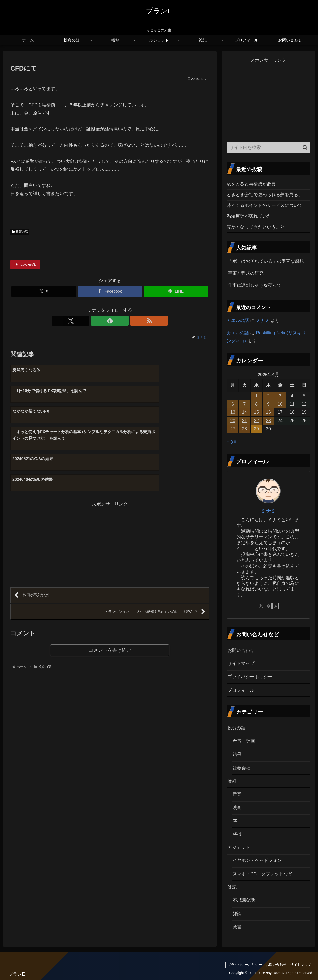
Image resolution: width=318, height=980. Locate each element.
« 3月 (232, 442)
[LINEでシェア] (176, 292)
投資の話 (20, 232)
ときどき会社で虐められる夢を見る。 (265, 195)
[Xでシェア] (44, 292)
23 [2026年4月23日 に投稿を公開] (268, 421)
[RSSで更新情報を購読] (121, 321)
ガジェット (239, 847)
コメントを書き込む (110, 597)
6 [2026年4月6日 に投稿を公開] (233, 404)
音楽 (237, 794)
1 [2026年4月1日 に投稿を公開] (256, 396)
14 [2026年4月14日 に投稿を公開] (244, 412)
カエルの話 (238, 320)
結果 (237, 754)
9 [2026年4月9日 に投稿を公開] (268, 404)
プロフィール (241, 690)
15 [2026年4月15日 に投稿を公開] (256, 412)
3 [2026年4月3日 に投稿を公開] (280, 396)
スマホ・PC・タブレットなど (262, 874)
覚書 (237, 927)
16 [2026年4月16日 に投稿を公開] (268, 412)
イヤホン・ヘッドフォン (257, 860)
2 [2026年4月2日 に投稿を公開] (268, 396)
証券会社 (241, 768)
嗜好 (232, 781)
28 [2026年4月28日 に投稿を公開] (244, 429)
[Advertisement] (60, 489)
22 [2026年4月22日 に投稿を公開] (256, 421)
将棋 (237, 834)
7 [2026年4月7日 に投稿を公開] (244, 404)
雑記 (232, 887)
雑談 (237, 914)
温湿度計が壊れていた (249, 216)
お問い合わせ (241, 650)
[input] (268, 147)
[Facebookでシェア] (110, 292)
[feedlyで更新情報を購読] (110, 321)
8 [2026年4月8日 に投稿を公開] (256, 404)
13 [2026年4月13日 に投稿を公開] (233, 412)
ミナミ (263, 320)
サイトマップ (241, 663)
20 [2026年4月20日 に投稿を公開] (233, 421)
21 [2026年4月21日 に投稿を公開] (244, 421)
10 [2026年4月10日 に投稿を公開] (280, 404)
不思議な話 (244, 900)
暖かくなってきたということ (256, 227)
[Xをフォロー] (98, 321)
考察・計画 (244, 741)
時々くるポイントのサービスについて (265, 205)
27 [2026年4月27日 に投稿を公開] (233, 429)
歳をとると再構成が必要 (251, 184)
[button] (305, 147)
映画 (237, 808)
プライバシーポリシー (250, 677)
